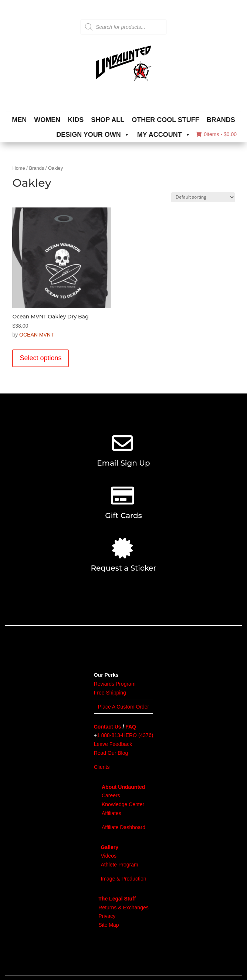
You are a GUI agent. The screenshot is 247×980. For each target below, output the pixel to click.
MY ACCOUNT (164, 135)
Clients (102, 767)
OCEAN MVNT (36, 335)
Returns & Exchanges (123, 908)
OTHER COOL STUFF (165, 120)
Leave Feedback (113, 744)
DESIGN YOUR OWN (93, 135)
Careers (111, 795)
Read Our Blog (111, 753)
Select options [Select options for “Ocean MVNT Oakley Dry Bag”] (40, 358)
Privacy (107, 916)
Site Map (109, 925)
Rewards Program (115, 684)
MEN (19, 120)
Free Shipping (110, 693)
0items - (216, 134)
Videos (109, 856)
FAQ (131, 727)
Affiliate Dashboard (123, 827)
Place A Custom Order (124, 707)
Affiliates (111, 813)
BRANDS (221, 120)
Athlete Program (120, 865)
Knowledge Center (123, 804)
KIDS (76, 120)
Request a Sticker (123, 568)
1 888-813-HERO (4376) (125, 735)
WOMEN (47, 120)
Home (18, 168)
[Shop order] (203, 197)
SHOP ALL (108, 120)
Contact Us (108, 727)
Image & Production (124, 879)
